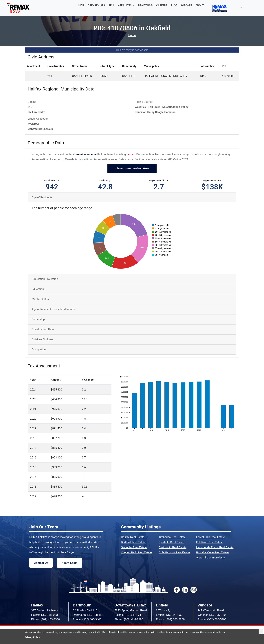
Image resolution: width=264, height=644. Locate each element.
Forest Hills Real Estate (211, 537)
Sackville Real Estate (134, 547)
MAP (81, 5)
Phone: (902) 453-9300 (45, 619)
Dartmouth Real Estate (173, 547)
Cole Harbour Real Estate (174, 552)
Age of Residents (42, 197)
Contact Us (41, 563)
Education (38, 289)
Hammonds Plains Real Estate (215, 547)
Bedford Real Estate (133, 542)
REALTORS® (145, 5)
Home (132, 35)
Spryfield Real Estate (171, 542)
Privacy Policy (32, 637)
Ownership (38, 319)
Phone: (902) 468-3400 (87, 619)
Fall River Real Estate (209, 542)
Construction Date (43, 329)
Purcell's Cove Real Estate (212, 552)
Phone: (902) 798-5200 (212, 619)
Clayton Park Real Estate (136, 552)
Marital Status (40, 299)
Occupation (39, 349)
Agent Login (69, 563)
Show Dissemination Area (132, 168)
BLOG (174, 5)
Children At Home (42, 339)
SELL (111, 5)
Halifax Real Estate (133, 537)
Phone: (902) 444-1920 (129, 619)
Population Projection (45, 279)
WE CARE (187, 5)
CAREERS (162, 5)
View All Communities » (210, 557)
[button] (126, 5)
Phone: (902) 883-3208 (170, 619)
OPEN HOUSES (96, 5)
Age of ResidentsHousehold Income (54, 309)
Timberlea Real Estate (172, 537)
